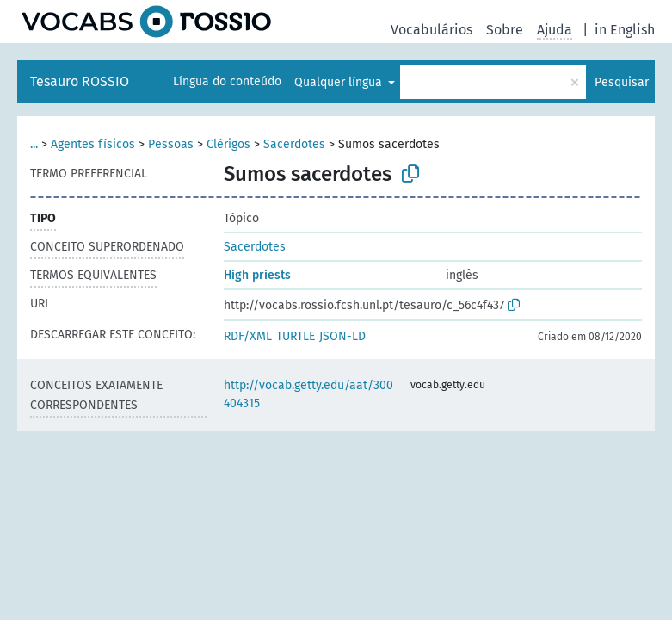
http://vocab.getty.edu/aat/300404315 (308, 394)
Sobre (505, 30)
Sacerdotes (294, 144)
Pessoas (171, 144)
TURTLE (296, 336)
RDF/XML (248, 336)
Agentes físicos (93, 144)
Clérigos (228, 144)
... (34, 144)
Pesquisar (622, 82)
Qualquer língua (340, 82)
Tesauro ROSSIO (80, 81)
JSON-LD (342, 336)
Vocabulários (432, 30)
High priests (257, 275)
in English (625, 30)
